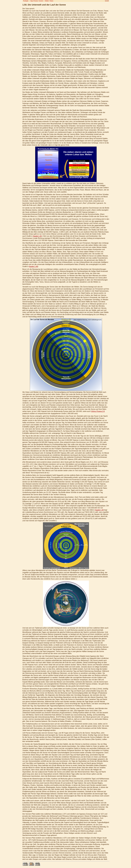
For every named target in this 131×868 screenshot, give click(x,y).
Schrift (107, 1)
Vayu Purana (34, 1)
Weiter (47, 1)
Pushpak (26, 1)
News (52, 1)
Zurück (41, 1)
